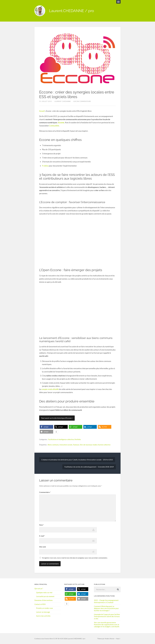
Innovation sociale (66, 445)
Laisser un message (43, 612)
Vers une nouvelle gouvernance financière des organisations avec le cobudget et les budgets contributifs (107, 624)
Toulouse (76, 445)
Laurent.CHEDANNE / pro (72, 11)
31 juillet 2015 (46, 101)
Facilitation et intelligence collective (61, 439)
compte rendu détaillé (50, 389)
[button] (46, 427)
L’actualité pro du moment (45, 596)
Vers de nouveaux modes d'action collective (95, 445)
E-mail (42, 536)
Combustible (54, 126)
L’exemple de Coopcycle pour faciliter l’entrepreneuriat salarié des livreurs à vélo (107, 616)
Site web (43, 547)
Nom (41, 525)
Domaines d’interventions (44, 600)
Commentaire (45, 492)
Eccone (61, 123)
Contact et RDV (40, 604)
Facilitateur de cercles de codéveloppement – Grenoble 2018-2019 (89, 467)
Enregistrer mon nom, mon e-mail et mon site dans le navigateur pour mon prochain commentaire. (75, 558)
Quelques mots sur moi (44, 592)
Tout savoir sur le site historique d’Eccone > (57, 418)
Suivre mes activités (43, 616)
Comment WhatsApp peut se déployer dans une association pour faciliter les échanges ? (106, 608)
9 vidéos (45, 166)
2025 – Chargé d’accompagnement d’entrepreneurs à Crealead (106, 601)
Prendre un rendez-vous (45, 608)
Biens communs (53, 445)
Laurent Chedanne (63, 101)
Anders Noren (109, 638)
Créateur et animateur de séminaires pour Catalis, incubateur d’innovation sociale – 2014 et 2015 (77, 459)
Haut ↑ (118, 638)
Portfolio (78, 439)
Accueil (42, 111)
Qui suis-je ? (39, 588)
